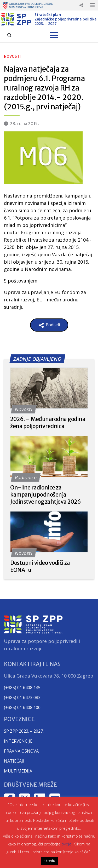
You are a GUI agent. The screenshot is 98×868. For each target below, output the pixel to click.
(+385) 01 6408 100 (22, 707)
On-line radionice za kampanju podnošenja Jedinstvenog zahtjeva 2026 (46, 495)
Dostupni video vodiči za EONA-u (40, 566)
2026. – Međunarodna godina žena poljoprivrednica (48, 423)
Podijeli (49, 325)
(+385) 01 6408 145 (22, 688)
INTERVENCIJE (18, 741)
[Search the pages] (9, 35)
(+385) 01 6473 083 (22, 697)
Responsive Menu (81, 5)
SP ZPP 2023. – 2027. (24, 731)
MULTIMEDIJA (18, 771)
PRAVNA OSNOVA (21, 751)
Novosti (12, 56)
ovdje (67, 844)
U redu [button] (50, 861)
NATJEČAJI (14, 761)
